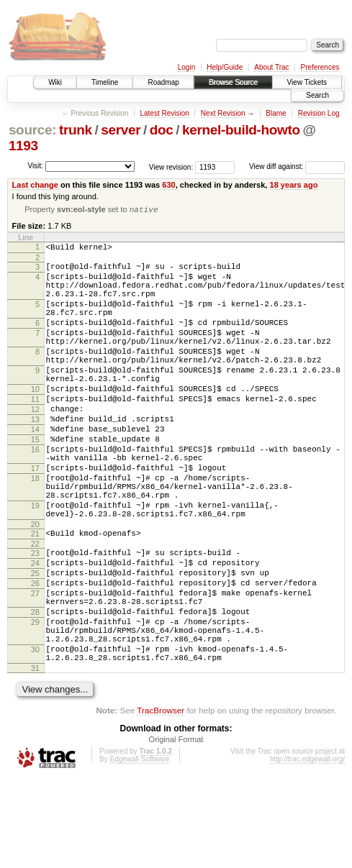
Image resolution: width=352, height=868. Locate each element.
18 (35, 529)
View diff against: (297, 166)
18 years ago (294, 185)
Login (186, 67)
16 (35, 494)
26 (35, 654)
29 (35, 701)
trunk (76, 130)
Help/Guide (225, 67)
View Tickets (307, 82)
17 (35, 517)
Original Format (176, 829)
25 (35, 641)
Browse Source (233, 82)
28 (35, 689)
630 (168, 185)
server (121, 130)
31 (35, 758)
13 (35, 457)
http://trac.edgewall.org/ (307, 849)
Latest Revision (164, 113)
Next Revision (223, 113)
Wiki (55, 82)
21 (35, 595)
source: (32, 130)
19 (35, 563)
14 (35, 470)
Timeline (105, 82)
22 (35, 608)
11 (35, 433)
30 (35, 735)
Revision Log (319, 113)
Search (317, 95)
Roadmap (163, 82)
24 (35, 629)
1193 (23, 146)
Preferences (320, 67)
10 (35, 421)
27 (35, 666)
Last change (35, 185)
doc (162, 130)
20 (35, 586)
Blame (276, 113)
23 (35, 617)
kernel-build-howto (241, 130)
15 (35, 482)
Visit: (35, 166)
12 (35, 445)
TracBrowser (161, 800)
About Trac (271, 67)
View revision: (171, 166)
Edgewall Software (139, 849)
